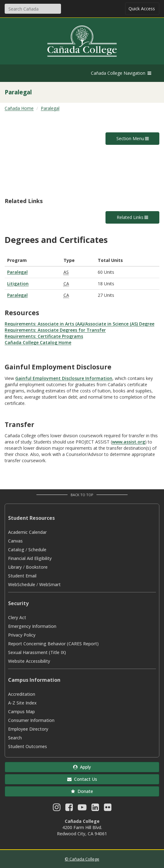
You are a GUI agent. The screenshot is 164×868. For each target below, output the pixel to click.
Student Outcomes (28, 746)
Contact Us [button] (82, 779)
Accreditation (22, 694)
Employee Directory (28, 729)
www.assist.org (129, 442)
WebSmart (50, 584)
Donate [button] (82, 791)
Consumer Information (31, 720)
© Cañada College (82, 859)
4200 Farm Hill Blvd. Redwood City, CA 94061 (82, 830)
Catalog (16, 550)
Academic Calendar (27, 532)
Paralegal (50, 108)
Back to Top (82, 495)
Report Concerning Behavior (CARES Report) (53, 644)
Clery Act (17, 617)
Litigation (18, 284)
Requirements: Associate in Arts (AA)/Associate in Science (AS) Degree (80, 324)
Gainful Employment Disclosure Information (64, 378)
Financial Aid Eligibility (30, 558)
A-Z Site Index (22, 703)
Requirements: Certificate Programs (44, 336)
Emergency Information (32, 626)
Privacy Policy (22, 635)
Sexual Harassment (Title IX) (37, 652)
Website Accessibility (29, 661)
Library (15, 567)
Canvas (15, 541)
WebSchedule (22, 584)
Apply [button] (82, 767)
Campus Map (21, 711)
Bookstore (37, 567)
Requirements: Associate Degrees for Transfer (55, 330)
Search (15, 738)
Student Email (22, 576)
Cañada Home (19, 108)
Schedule (37, 550)
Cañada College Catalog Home (38, 342)
